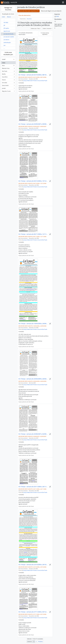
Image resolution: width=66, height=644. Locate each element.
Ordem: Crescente (47, 28)
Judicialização (7, 42)
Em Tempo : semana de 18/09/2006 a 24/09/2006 (33, 324)
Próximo (40, 642)
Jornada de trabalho (9, 37)
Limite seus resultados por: (8, 53)
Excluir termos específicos (45, 34)
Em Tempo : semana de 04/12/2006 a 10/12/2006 (33, 181)
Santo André (8, 86)
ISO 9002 (6, 23)
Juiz (5, 45)
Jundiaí (8, 89)
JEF (4, 25)
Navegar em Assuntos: (8, 9)
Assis (8, 66)
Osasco (8, 80)
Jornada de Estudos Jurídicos (11, 34)
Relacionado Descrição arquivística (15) (28, 11)
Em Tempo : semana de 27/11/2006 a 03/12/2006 (33, 612)
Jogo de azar (7, 31)
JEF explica (6, 28)
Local (4, 59)
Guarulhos (8, 77)
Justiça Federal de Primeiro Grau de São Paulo (35, 81)
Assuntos (29, 19)
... (4, 20)
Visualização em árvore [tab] (8, 14)
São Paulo (8, 72)
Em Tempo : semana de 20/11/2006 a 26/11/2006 (33, 487)
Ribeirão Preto (8, 69)
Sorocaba (8, 83)
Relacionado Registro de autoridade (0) (51, 11)
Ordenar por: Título (35, 28)
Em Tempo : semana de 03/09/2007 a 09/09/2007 (33, 124)
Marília (8, 74)
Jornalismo (6, 40)
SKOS (57, 16)
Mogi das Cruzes (8, 91)
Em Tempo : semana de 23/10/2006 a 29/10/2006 (33, 565)
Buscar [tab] (9, 17)
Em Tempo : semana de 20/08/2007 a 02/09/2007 (33, 434)
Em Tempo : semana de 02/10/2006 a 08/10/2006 (33, 75)
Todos (4, 63)
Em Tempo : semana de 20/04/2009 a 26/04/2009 (33, 379)
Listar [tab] (3, 17)
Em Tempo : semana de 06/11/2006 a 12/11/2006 (33, 234)
